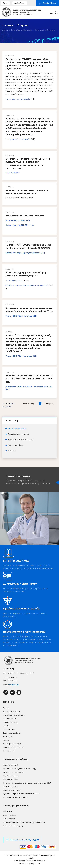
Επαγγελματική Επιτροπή (22, 30)
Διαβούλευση (20, 3)
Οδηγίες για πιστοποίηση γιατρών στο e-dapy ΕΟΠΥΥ (27, 285)
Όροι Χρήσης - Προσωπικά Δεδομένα (30, 861)
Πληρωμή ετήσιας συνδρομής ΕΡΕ (25, 840)
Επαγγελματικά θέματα (45, 30)
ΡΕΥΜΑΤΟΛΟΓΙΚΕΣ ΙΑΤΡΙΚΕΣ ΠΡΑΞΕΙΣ (25, 216)
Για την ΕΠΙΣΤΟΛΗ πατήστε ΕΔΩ (21, 316)
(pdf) (18, 220)
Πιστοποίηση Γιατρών (15, 281)
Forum (5, 3)
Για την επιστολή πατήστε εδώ (18, 99)
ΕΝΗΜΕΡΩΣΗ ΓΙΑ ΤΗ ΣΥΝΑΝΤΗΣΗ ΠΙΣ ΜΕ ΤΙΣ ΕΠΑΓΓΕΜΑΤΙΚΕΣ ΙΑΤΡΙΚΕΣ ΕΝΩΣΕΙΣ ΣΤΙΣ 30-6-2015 (29, 379)
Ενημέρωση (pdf (12, 172)
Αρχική (5, 30)
